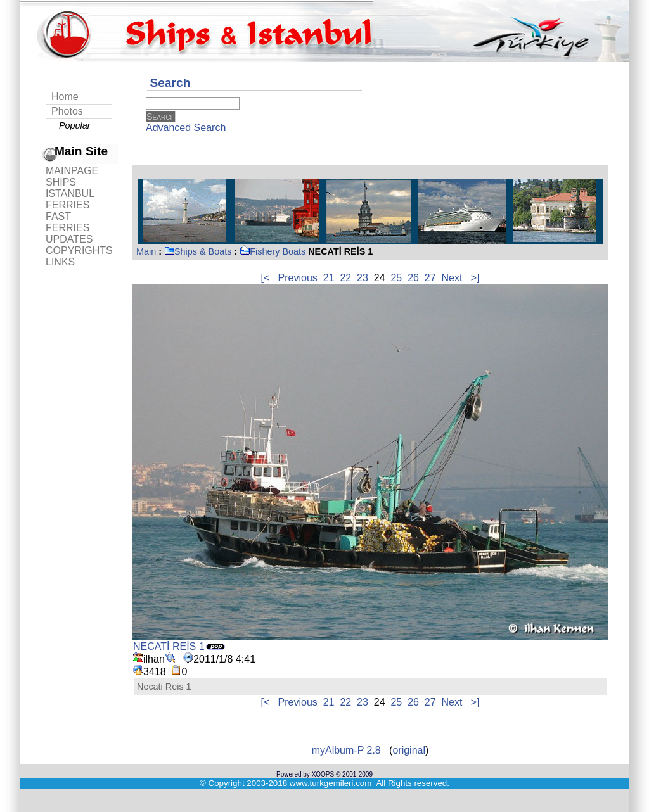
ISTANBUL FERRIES (70, 199)
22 (345, 278)
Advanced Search (186, 128)
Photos (67, 111)
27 (430, 278)
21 (329, 278)
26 (413, 278)
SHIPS (61, 182)
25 (396, 278)
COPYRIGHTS (79, 251)
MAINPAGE (72, 171)
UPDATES (69, 239)
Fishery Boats (273, 251)
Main (146, 251)
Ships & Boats (198, 251)
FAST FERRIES (67, 222)
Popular (75, 125)
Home (65, 97)
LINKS (60, 262)
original (409, 750)
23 (363, 278)
